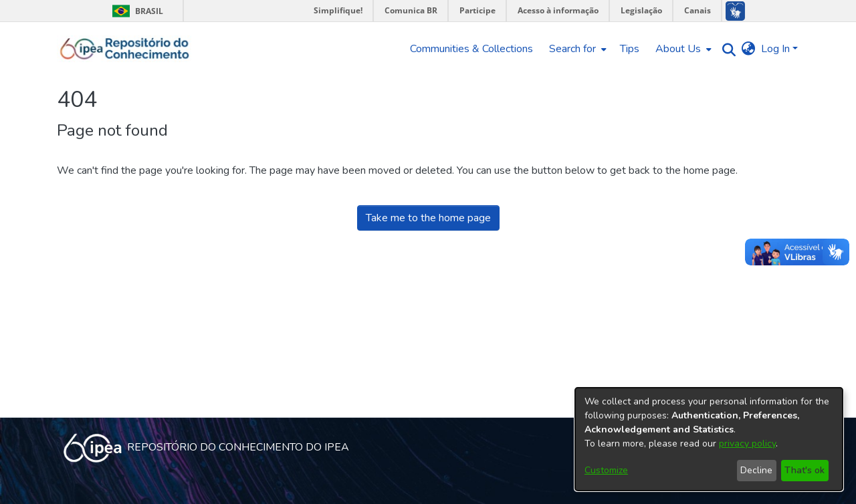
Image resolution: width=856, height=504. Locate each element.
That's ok (805, 470)
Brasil (135, 11)
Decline (756, 470)
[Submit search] (726, 49)
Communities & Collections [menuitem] (471, 49)
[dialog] (709, 439)
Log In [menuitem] (775, 49)
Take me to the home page (428, 218)
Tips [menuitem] (630, 49)
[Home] (125, 49)
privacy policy (747, 444)
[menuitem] (576, 49)
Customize (606, 470)
